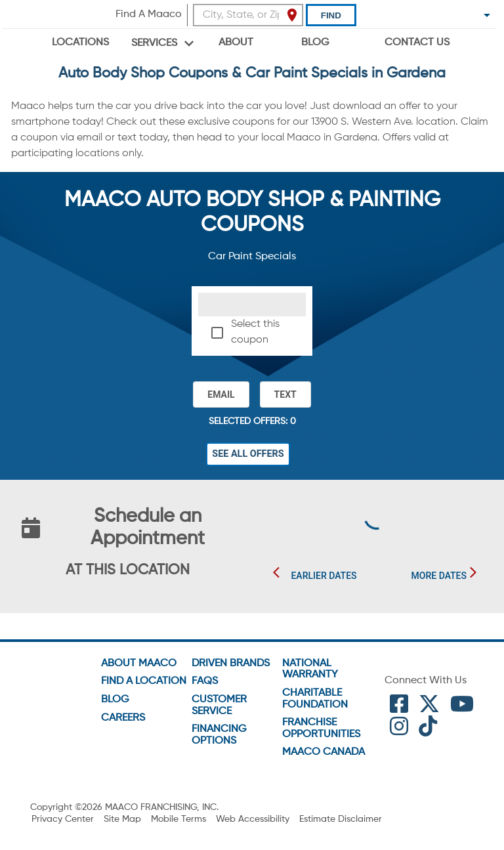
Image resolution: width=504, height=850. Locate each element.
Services (154, 43)
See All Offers (248, 454)
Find (331, 15)
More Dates (439, 576)
